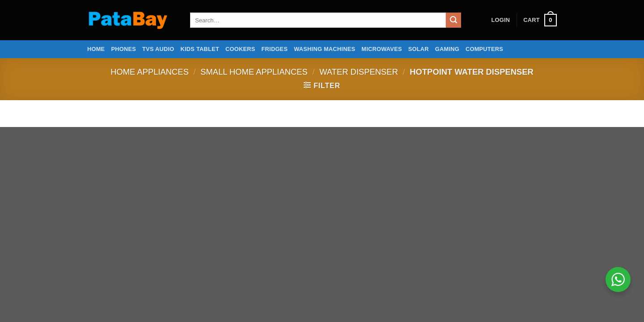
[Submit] (453, 20)
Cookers (240, 49)
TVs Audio (158, 49)
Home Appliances (150, 72)
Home (96, 49)
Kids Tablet (200, 49)
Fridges (275, 49)
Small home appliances (254, 72)
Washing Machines (324, 49)
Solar (419, 49)
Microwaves (381, 49)
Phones (123, 49)
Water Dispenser (359, 72)
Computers (484, 49)
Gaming (447, 49)
